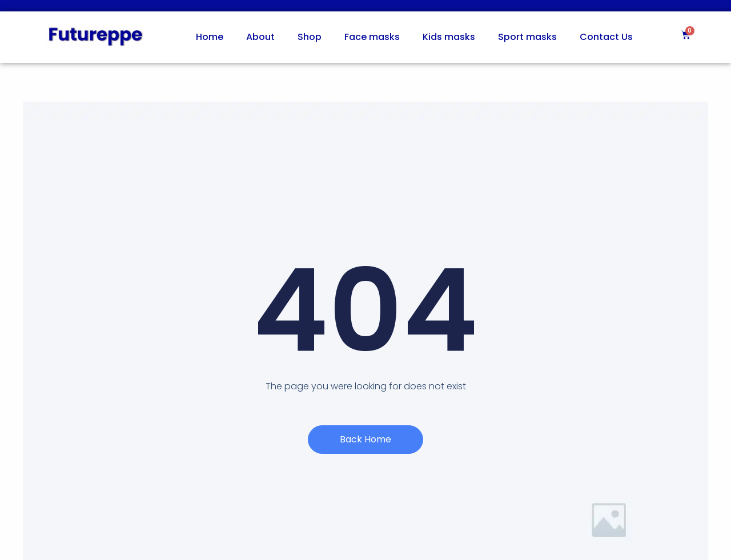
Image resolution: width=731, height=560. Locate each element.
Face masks (372, 37)
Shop (310, 37)
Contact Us (606, 37)
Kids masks (449, 37)
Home (210, 37)
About (260, 37)
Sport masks (527, 37)
